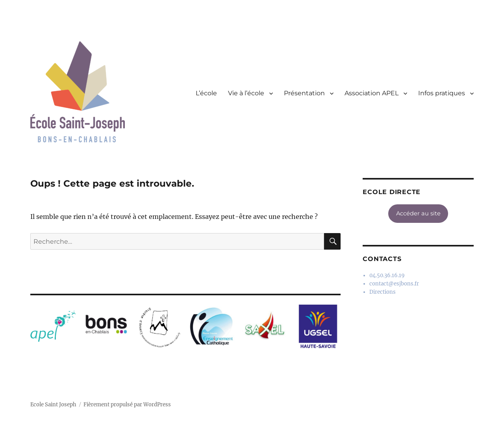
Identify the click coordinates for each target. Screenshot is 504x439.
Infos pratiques (442, 93)
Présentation (304, 93)
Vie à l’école (246, 93)
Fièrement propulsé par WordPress (127, 405)
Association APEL (372, 93)
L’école (206, 93)
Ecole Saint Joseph (53, 405)
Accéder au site (418, 213)
